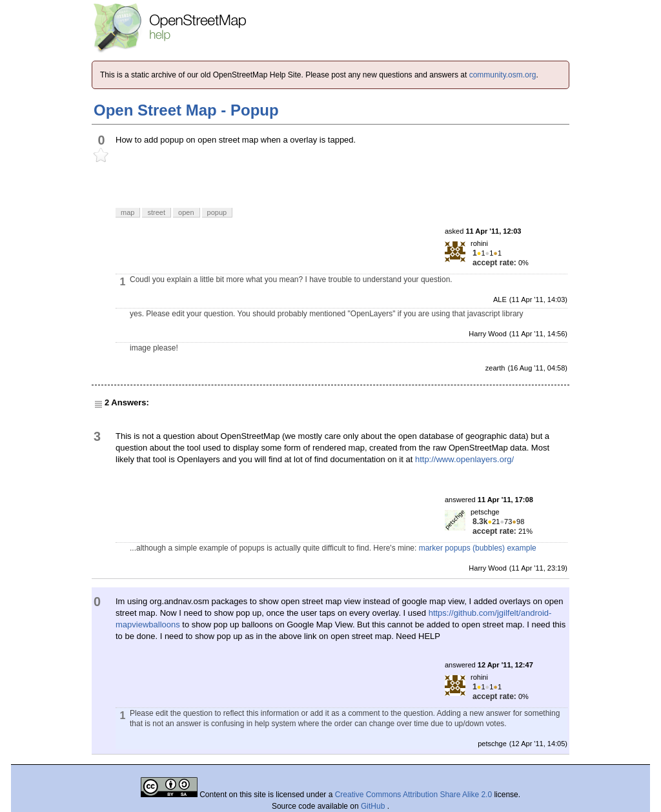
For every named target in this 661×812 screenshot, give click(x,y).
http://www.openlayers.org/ (464, 459)
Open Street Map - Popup (186, 110)
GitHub (374, 806)
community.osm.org (503, 75)
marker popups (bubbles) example (478, 548)
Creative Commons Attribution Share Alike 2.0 (413, 795)
